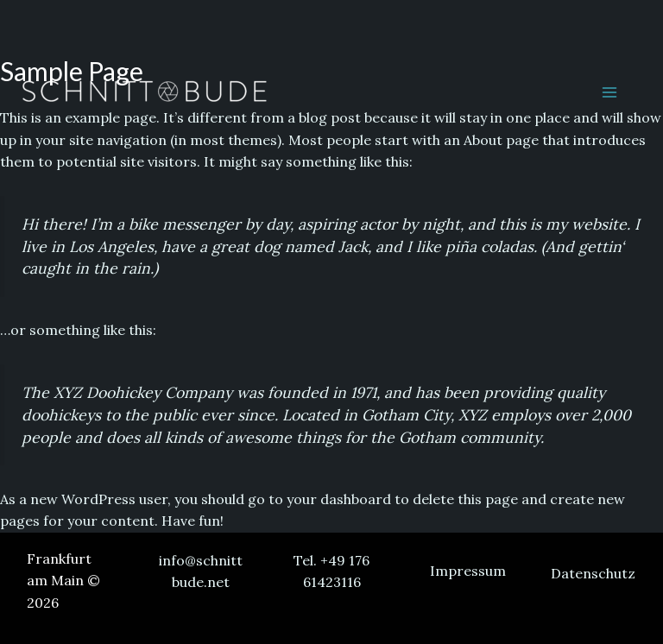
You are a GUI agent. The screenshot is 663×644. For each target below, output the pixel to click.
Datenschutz (593, 573)
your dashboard (339, 499)
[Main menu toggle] (609, 92)
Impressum (468, 571)
